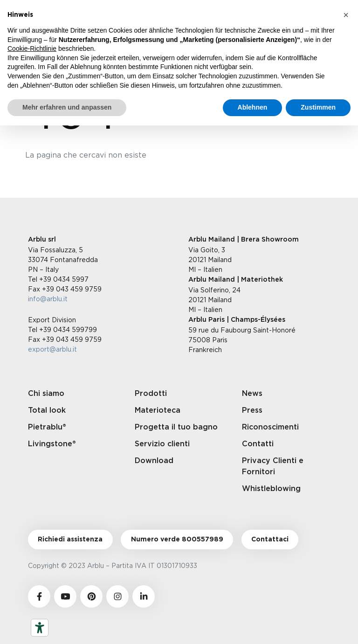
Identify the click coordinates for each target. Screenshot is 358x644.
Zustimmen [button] (318, 107)
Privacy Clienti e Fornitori (273, 466)
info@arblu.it (48, 299)
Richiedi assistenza (70, 540)
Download (154, 461)
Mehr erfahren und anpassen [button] (67, 107)
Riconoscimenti (270, 427)
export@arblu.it (52, 349)
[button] (346, 15)
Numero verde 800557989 (177, 540)
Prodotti (151, 394)
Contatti (258, 444)
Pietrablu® (47, 427)
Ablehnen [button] (253, 107)
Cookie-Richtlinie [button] (32, 48)
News (252, 394)
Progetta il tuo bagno (176, 427)
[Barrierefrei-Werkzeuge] (40, 628)
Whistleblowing (271, 489)
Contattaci (270, 540)
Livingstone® (52, 444)
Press (252, 410)
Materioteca (158, 410)
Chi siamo (46, 394)
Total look (47, 410)
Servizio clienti (162, 444)
